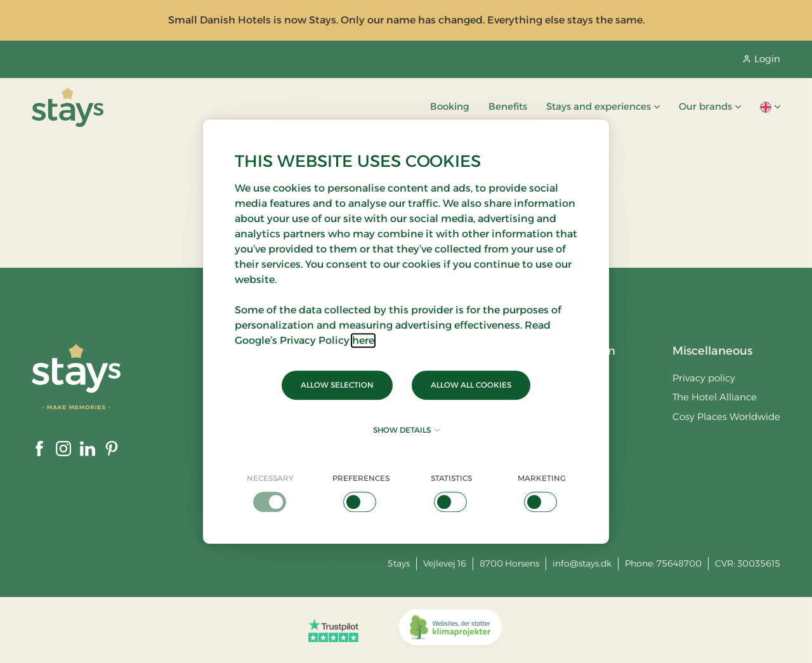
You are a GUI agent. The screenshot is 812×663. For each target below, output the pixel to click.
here (363, 340)
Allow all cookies (471, 385)
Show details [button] (406, 430)
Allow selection (337, 385)
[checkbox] (271, 492)
